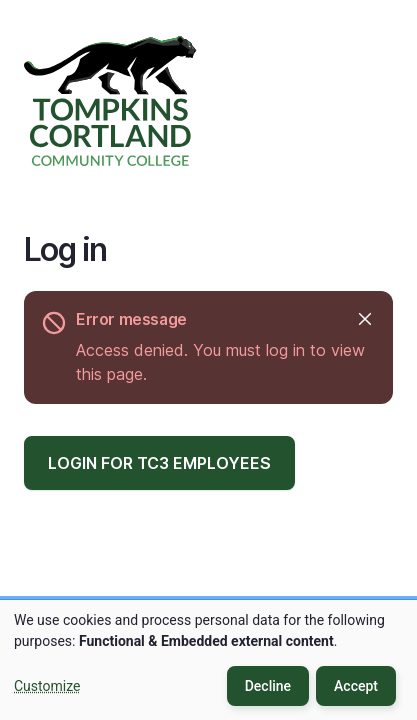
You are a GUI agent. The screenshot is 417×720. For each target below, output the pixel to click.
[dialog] (208, 660)
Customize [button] (47, 686)
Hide (363, 319)
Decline (268, 686)
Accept (356, 686)
